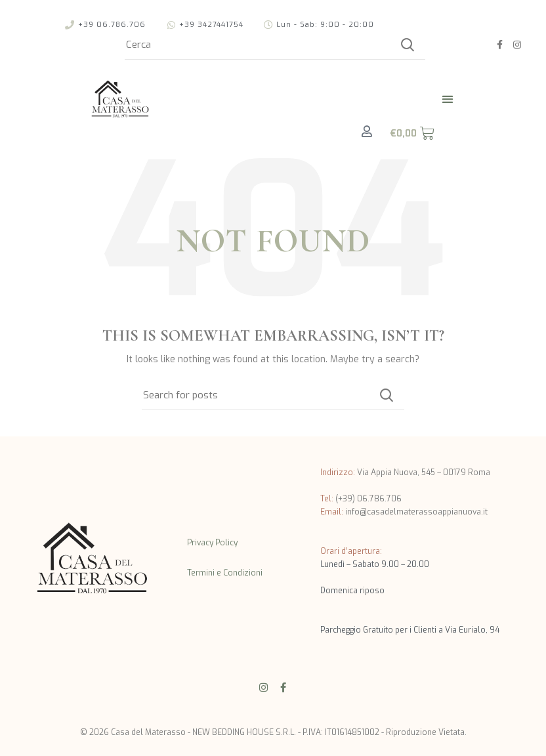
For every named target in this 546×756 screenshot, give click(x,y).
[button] (448, 99)
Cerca (408, 45)
